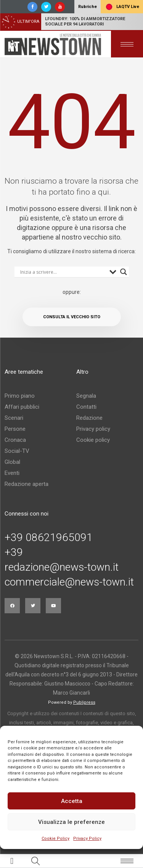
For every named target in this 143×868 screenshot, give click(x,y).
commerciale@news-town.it (69, 582)
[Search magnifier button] (124, 272)
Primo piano (20, 396)
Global (12, 462)
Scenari (14, 418)
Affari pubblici (22, 407)
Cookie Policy (55, 839)
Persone (15, 429)
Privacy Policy (87, 839)
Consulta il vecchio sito (72, 317)
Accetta (72, 801)
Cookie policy (93, 440)
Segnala (86, 396)
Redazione (89, 418)
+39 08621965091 (49, 538)
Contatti (86, 407)
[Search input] (63, 272)
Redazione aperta (27, 484)
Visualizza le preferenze (71, 822)
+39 (14, 552)
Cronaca (15, 440)
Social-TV (17, 451)
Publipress (84, 702)
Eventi (12, 473)
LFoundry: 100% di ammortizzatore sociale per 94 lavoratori (85, 21)
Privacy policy (93, 429)
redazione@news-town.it (62, 567)
